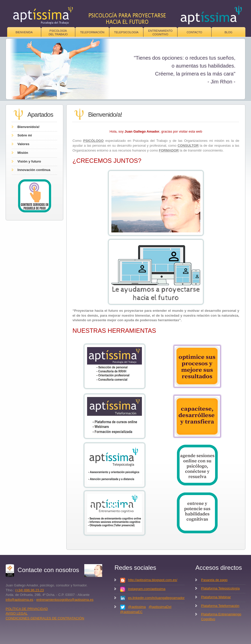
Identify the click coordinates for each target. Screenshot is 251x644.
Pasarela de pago (214, 580)
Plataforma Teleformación (220, 606)
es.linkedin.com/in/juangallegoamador (156, 598)
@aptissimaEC (131, 612)
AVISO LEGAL (17, 613)
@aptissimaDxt (160, 607)
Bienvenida (24, 32)
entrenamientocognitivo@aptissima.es (65, 600)
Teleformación (92, 32)
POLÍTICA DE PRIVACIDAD (27, 609)
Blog (229, 32)
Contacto (195, 32)
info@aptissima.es (19, 600)
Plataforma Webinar (216, 597)
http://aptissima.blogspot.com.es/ (153, 580)
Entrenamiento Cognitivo (160, 33)
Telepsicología (126, 32)
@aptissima (137, 607)
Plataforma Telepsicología (220, 588)
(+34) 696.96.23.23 (29, 590)
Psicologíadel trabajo (58, 33)
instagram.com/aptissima (147, 589)
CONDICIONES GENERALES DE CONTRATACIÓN (45, 618)
